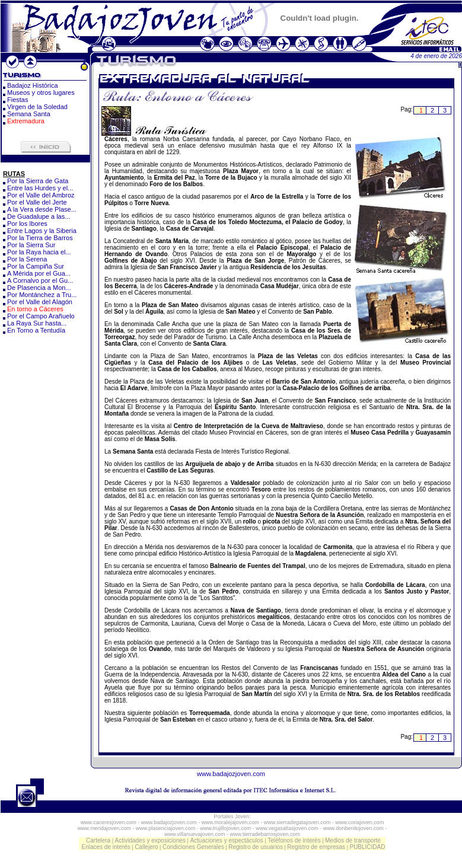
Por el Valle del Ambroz (41, 195)
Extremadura (26, 121)
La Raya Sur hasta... (37, 323)
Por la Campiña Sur (36, 266)
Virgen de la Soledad (37, 107)
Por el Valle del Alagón (40, 302)
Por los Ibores (27, 224)
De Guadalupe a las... (39, 216)
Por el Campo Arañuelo (41, 316)
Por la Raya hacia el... (39, 252)
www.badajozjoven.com (231, 774)
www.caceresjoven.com (109, 822)
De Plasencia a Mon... (39, 288)
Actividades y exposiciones (151, 840)
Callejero (146, 847)
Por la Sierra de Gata (38, 181)
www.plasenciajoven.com (166, 828)
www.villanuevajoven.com (195, 834)
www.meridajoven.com (104, 828)
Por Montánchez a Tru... (42, 295)
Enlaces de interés (106, 847)
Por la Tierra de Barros (40, 238)
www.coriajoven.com (359, 822)
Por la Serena (27, 259)
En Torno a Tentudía (36, 330)
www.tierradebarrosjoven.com (265, 834)
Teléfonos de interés (294, 840)
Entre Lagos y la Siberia (42, 231)
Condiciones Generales (193, 847)
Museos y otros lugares (41, 92)
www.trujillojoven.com (225, 828)
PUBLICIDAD (367, 847)
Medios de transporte (353, 840)
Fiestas (17, 100)
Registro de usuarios (256, 847)
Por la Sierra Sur (31, 245)
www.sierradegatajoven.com (297, 822)
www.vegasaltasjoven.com (287, 828)
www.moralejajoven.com (230, 822)
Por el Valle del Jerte (37, 202)
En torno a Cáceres (35, 309)
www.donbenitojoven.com (353, 828)
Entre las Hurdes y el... (40, 188)
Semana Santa (29, 114)
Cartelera (98, 840)
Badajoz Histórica (33, 85)
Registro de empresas (316, 847)
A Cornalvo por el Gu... (40, 280)
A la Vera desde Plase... (42, 209)
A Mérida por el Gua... (39, 273)
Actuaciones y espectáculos (226, 840)
